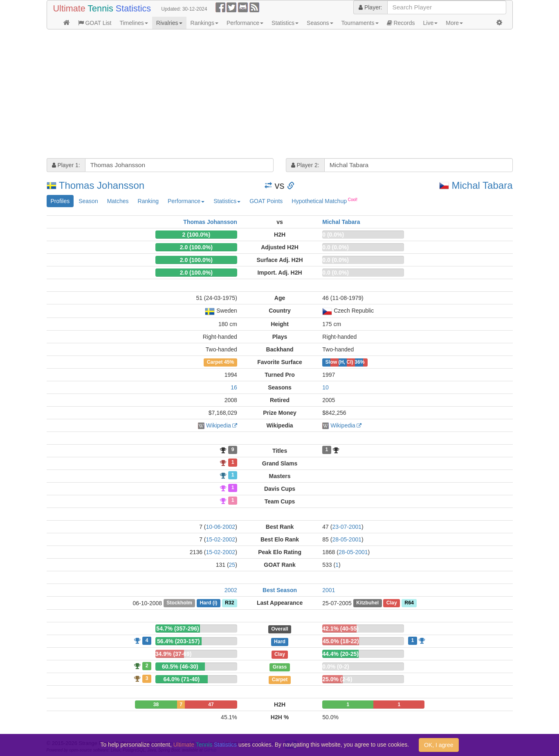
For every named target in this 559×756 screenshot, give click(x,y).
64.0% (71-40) (181, 679)
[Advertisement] (280, 95)
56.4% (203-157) (178, 641)
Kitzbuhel (367, 603)
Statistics (285, 23)
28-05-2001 (347, 539)
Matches (118, 201)
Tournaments (360, 23)
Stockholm (179, 603)
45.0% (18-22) (341, 641)
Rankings (204, 23)
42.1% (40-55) (340, 629)
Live (431, 23)
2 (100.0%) (196, 235)
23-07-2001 (347, 527)
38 (156, 705)
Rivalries (169, 23)
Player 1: (66, 165)
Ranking (148, 201)
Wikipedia (219, 425)
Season (88, 201)
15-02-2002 (221, 539)
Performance (245, 23)
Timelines (134, 23)
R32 (229, 603)
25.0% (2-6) (337, 679)
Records (401, 23)
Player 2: (305, 165)
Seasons (320, 23)
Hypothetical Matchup (324, 201)
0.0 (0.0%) (336, 247)
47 (211, 705)
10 (326, 387)
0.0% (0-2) (336, 667)
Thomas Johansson (102, 185)
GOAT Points (266, 201)
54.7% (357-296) (177, 629)
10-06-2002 (221, 527)
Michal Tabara (482, 185)
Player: (370, 7)
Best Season (280, 590)
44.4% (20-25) (340, 654)
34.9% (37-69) (174, 654)
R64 (409, 603)
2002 (231, 590)
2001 (329, 590)
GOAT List (95, 23)
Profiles (60, 201)
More (454, 23)
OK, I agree (439, 745)
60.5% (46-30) (180, 667)
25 (232, 565)
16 (234, 387)
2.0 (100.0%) (196, 247)
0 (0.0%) (333, 235)
